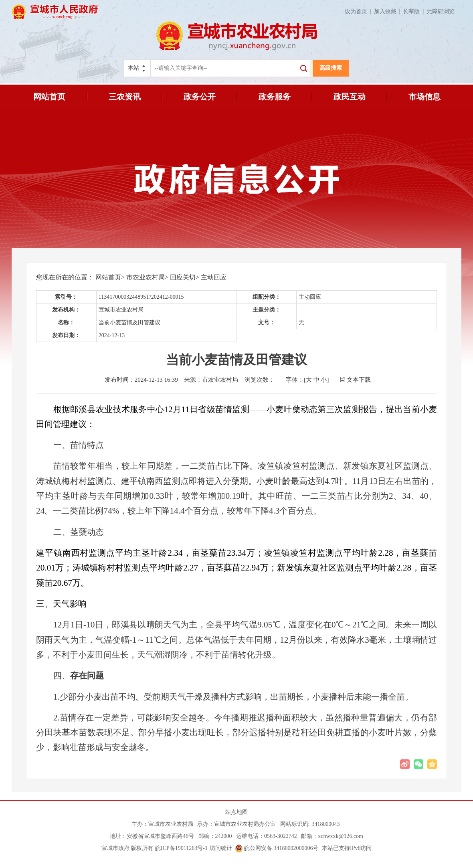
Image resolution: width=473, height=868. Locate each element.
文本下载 (359, 380)
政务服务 (275, 97)
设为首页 (359, 11)
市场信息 (424, 97)
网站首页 (49, 97)
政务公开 (200, 97)
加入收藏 (389, 11)
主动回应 (214, 277)
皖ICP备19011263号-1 (181, 848)
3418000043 (325, 824)
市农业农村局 (146, 277)
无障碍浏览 (444, 11)
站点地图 (236, 812)
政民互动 (350, 97)
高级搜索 (331, 68)
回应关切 (183, 277)
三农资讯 (125, 97)
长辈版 (415, 11)
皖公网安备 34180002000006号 (277, 848)
